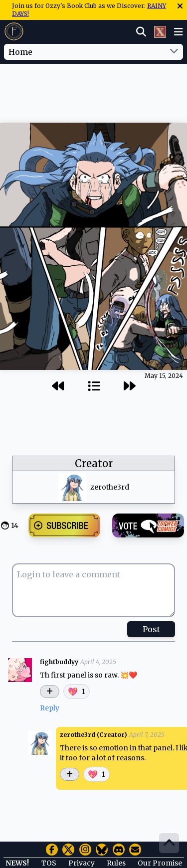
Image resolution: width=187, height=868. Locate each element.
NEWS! (17, 863)
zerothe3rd (110, 487)
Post (151, 629)
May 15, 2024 (164, 376)
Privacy (82, 863)
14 (15, 525)
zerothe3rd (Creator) (93, 735)
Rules (116, 863)
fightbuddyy (59, 662)
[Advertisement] (94, 84)
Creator (94, 463)
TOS (49, 863)
